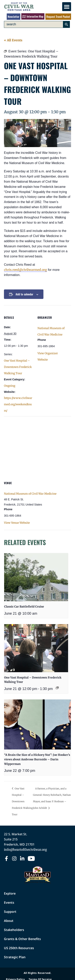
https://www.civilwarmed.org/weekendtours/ (18, 404)
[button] (67, 7)
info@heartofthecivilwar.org (25, 850)
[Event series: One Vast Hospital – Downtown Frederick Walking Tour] (57, 688)
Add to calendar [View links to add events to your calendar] (24, 294)
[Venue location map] (37, 445)
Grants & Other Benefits (22, 939)
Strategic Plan (15, 957)
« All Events (13, 40)
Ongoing (10, 386)
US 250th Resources (19, 948)
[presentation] (36, 577)
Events (9, 903)
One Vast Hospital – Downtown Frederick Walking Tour (18, 367)
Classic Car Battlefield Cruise (24, 607)
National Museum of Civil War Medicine (30, 494)
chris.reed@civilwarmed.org (25, 270)
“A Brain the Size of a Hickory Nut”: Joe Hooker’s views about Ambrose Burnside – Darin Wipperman (37, 759)
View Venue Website (17, 523)
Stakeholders (14, 930)
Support (10, 912)
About (9, 921)
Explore (10, 893)
